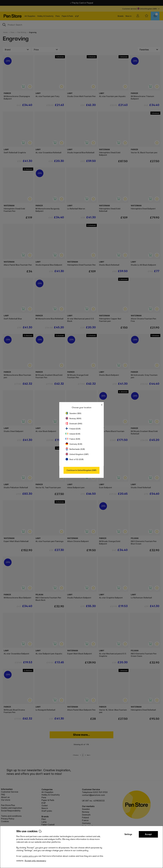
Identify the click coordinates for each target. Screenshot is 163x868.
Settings (128, 834)
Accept (148, 834)
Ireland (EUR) (73, 434)
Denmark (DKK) (74, 424)
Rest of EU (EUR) (75, 459)
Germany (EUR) (74, 444)
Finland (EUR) (73, 429)
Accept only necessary (35, 861)
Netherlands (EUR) (75, 449)
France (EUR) (73, 439)
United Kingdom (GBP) (77, 454)
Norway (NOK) (73, 418)
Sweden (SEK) (73, 413)
